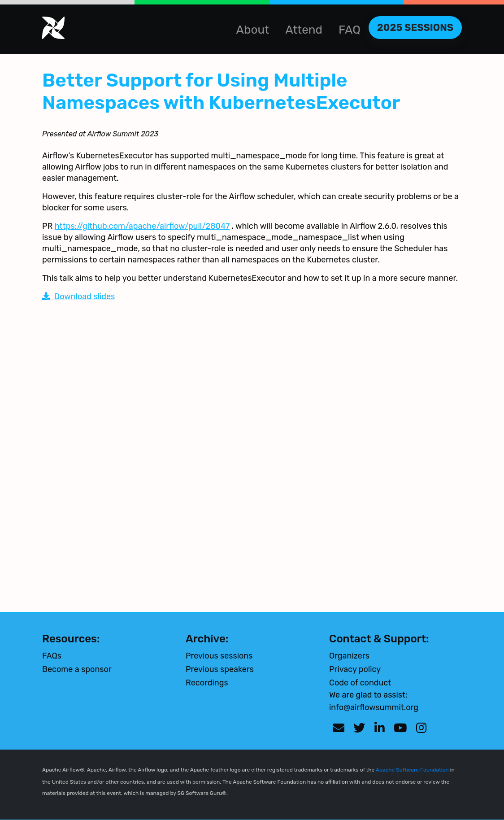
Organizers (349, 656)
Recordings (207, 683)
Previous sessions (219, 656)
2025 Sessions (415, 28)
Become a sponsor (77, 669)
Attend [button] (304, 30)
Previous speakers (220, 669)
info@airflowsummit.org (374, 707)
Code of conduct (360, 683)
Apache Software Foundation (412, 770)
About (253, 30)
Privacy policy (355, 669)
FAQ (350, 30)
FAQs (52, 656)
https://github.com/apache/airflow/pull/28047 (142, 226)
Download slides (78, 297)
